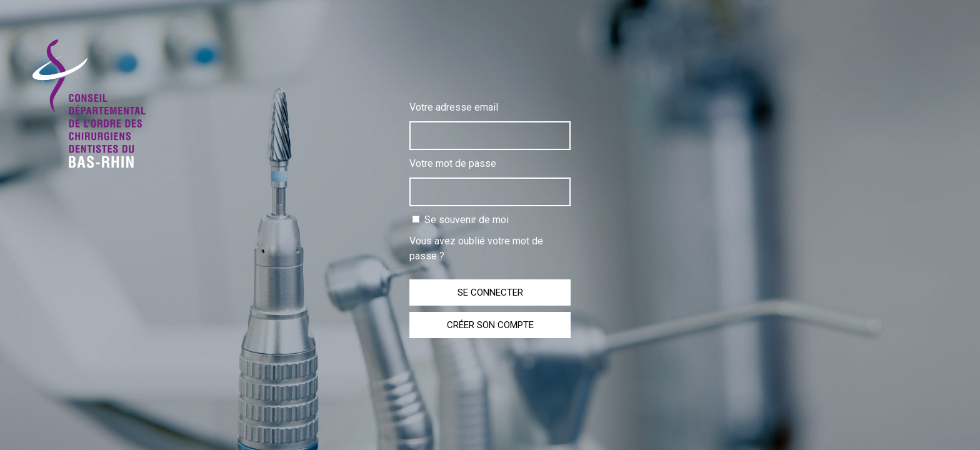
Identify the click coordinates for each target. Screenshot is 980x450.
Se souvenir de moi (460, 220)
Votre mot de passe (453, 163)
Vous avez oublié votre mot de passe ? (476, 248)
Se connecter (490, 292)
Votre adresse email (454, 107)
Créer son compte (490, 325)
